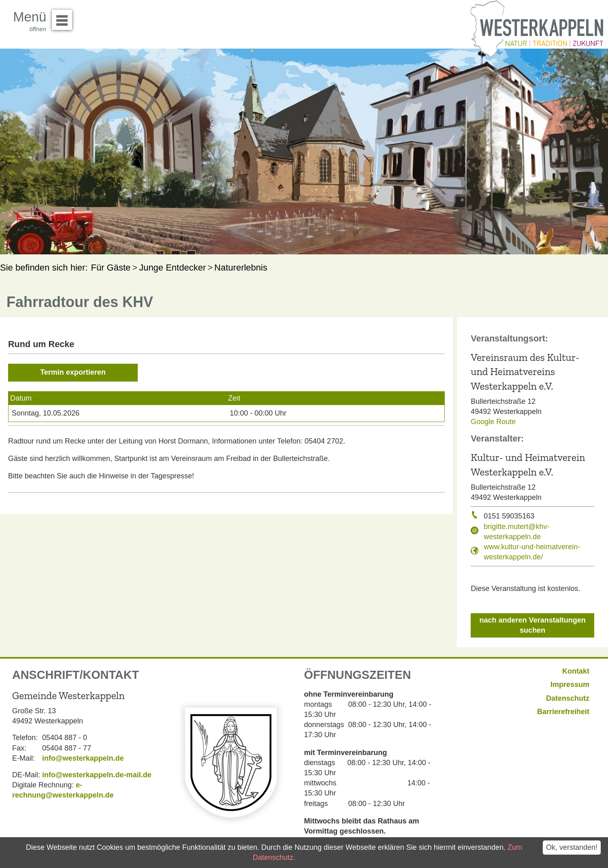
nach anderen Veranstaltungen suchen (533, 625)
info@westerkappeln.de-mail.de (97, 775)
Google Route (493, 422)
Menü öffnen (64, 17)
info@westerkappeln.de (83, 758)
